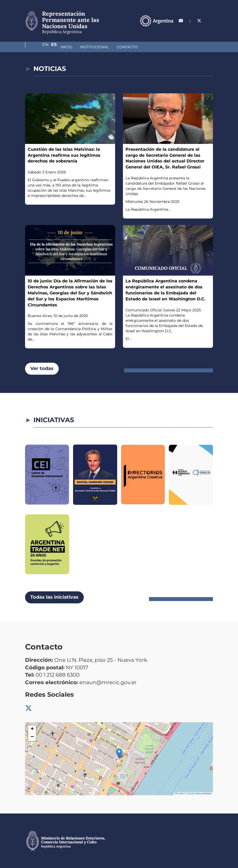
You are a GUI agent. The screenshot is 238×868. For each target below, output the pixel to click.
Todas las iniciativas (54, 597)
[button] (119, 753)
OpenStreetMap (194, 794)
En (200, 30)
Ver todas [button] (42, 368)
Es (210, 30)
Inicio (39, 47)
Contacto (100, 47)
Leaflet (179, 794)
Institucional (67, 47)
